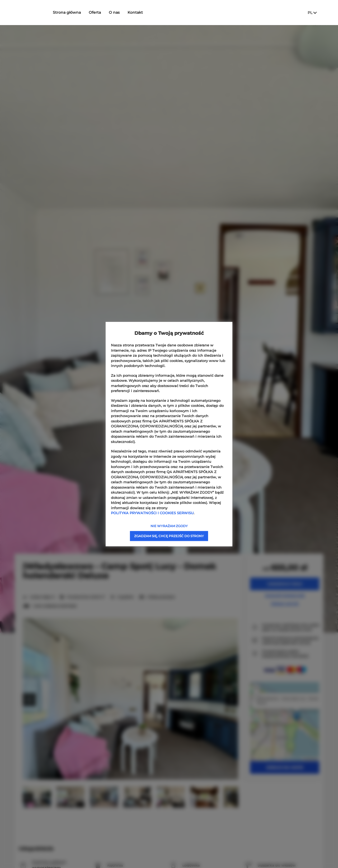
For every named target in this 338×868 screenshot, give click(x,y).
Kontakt (144, 12)
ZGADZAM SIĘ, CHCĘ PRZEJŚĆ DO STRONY (169, 536)
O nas (123, 12)
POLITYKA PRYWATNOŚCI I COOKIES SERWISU (152, 513)
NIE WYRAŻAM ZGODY (169, 526)
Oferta (103, 12)
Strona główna (75, 12)
